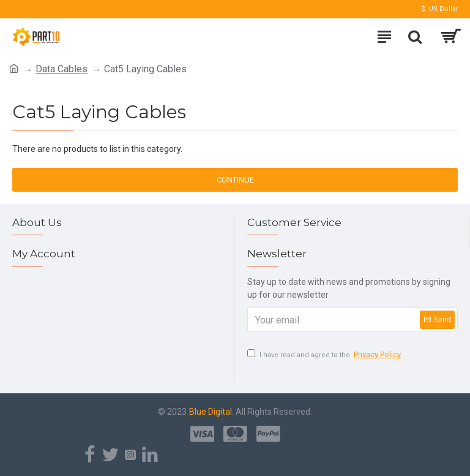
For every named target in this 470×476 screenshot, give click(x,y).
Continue (235, 180)
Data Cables (62, 69)
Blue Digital (211, 412)
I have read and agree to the (325, 355)
